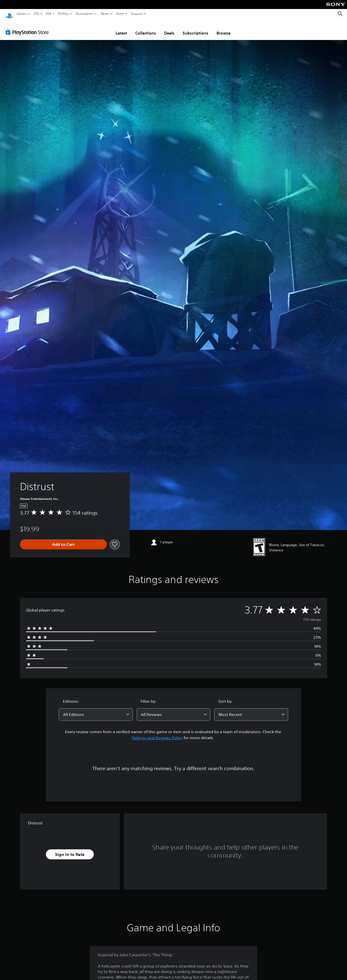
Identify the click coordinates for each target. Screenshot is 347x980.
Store (120, 14)
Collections (146, 28)
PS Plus (63, 14)
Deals (169, 28)
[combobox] (96, 710)
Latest (121, 28)
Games (22, 14)
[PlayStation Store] (29, 27)
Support (137, 14)
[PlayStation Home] (9, 14)
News (105, 14)
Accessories (84, 14)
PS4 (49, 14)
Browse (224, 28)
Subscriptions (195, 28)
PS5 (37, 14)
